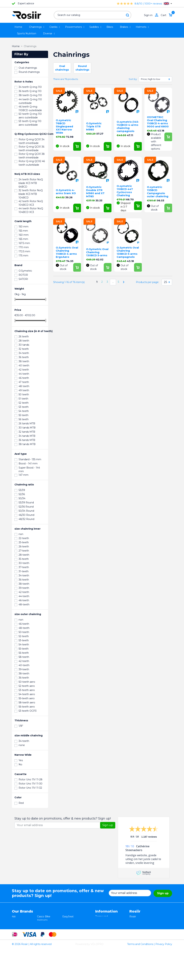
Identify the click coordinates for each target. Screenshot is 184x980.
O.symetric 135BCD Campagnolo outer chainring (158, 192)
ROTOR (67, 938)
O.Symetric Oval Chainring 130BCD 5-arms (97, 252)
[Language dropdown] (168, 4)
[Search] (93, 15)
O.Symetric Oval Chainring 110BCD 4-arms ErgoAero (67, 252)
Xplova (41, 927)
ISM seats (43, 924)
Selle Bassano (71, 927)
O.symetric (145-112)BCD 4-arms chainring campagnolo (128, 126)
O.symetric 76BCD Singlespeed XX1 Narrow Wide (64, 126)
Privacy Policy (164, 976)
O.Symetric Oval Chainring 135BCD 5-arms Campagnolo (128, 252)
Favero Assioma (72, 935)
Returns (100, 924)
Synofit (67, 931)
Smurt (16, 931)
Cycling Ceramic (47, 935)
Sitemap (100, 938)
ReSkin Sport (45, 938)
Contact (100, 935)
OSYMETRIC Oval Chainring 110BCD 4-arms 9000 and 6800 (158, 122)
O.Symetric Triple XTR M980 (94, 126)
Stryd (66, 924)
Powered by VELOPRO (89, 976)
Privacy (100, 927)
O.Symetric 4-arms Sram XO (66, 192)
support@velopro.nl (141, 942)
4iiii (14, 916)
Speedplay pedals (48, 931)
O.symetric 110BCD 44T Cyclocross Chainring (125, 191)
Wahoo (16, 935)
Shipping (101, 931)
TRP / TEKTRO (21, 927)
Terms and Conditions (140, 976)
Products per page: (147, 282)
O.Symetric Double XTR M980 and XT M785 (95, 192)
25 (165, 282)
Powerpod (18, 938)
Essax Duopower (22, 924)
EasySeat (68, 916)
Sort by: (133, 79)
